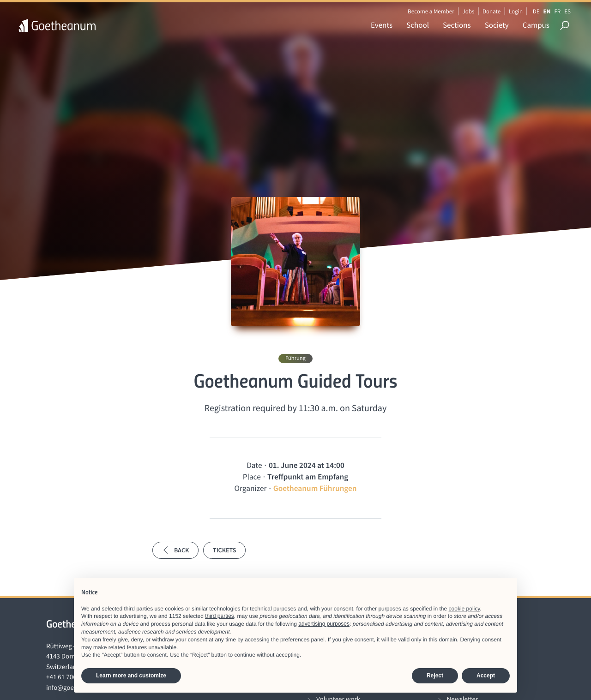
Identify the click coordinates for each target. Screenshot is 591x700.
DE (536, 11)
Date (254, 465)
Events (382, 25)
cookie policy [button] (464, 609)
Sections (457, 25)
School (418, 25)
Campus (536, 25)
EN (547, 11)
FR (557, 11)
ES (567, 11)
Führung (295, 358)
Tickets (224, 550)
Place (252, 477)
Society (497, 25)
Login (516, 11)
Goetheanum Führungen (315, 488)
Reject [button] (435, 676)
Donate (491, 11)
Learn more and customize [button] (131, 676)
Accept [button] (486, 676)
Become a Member (431, 11)
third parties (220, 616)
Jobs (468, 11)
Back (175, 550)
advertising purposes (324, 624)
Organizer (250, 488)
